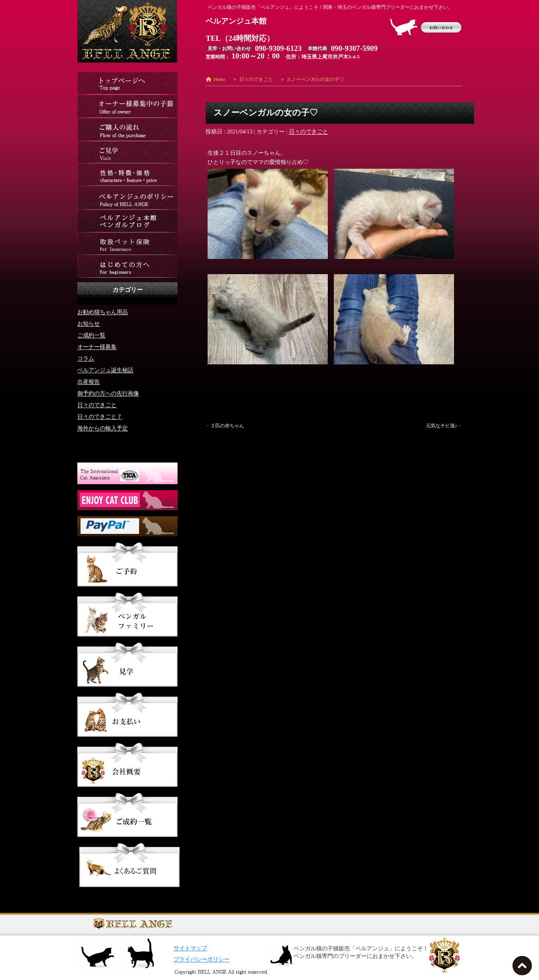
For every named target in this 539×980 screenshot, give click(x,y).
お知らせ (89, 324)
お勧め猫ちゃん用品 (103, 312)
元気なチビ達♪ (442, 426)
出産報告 (89, 382)
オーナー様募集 (97, 347)
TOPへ (524, 968)
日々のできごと (309, 132)
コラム (86, 359)
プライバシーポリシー (202, 959)
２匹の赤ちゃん (227, 426)
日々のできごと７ (100, 417)
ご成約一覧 (91, 335)
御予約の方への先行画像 (108, 393)
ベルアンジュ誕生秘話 (105, 370)
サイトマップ (190, 948)
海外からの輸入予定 (103, 428)
